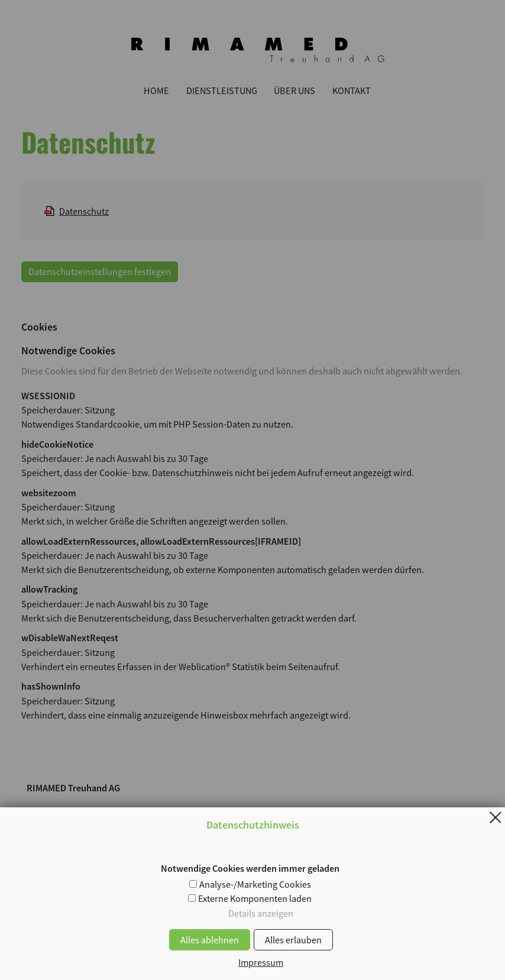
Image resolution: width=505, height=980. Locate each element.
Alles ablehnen (210, 940)
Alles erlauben (293, 940)
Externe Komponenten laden (255, 898)
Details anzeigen (261, 913)
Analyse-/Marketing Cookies (255, 884)
